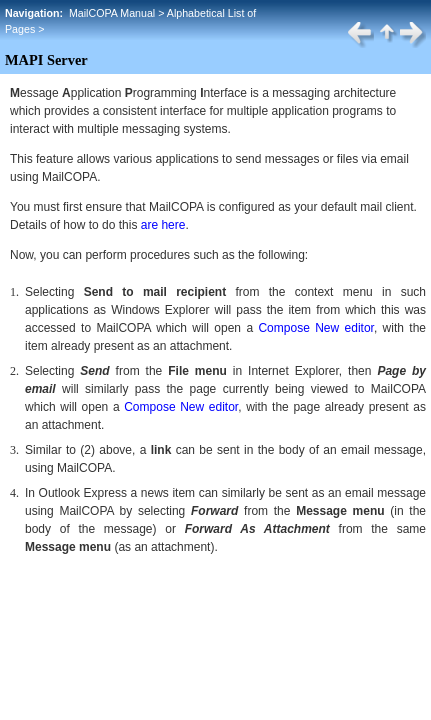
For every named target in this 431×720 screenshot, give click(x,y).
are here (163, 225)
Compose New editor (315, 328)
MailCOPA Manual (112, 13)
